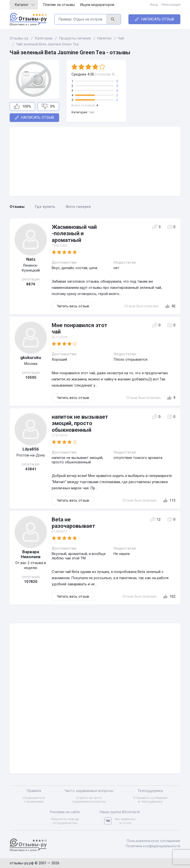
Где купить (45, 207)
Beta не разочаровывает (73, 523)
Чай (91, 112)
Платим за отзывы (59, 5)
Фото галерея (78, 207)
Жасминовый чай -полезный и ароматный (74, 234)
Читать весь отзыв (73, 306)
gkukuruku (31, 357)
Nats (31, 259)
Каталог (24, 5)
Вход (154, 5)
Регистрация (171, 5)
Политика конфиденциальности (153, 846)
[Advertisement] (95, 161)
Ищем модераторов (97, 5)
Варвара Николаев (31, 554)
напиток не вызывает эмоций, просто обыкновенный (80, 423)
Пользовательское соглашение (153, 841)
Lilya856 (31, 449)
